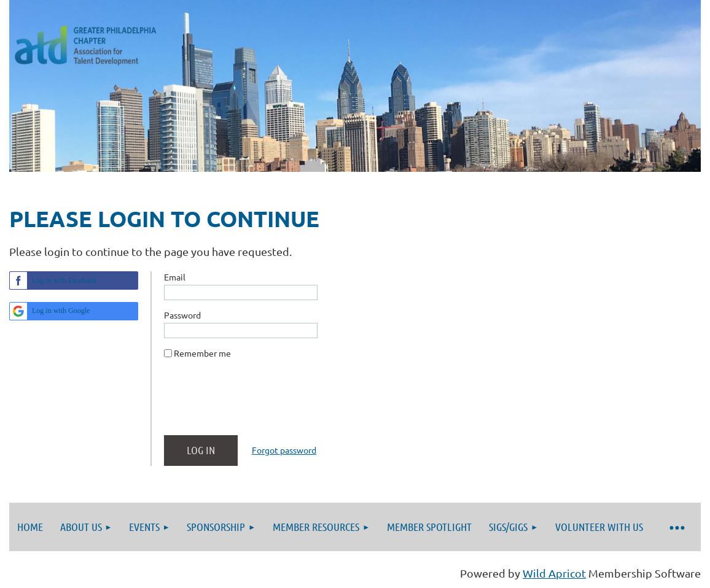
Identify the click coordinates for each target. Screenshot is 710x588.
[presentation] (257, 402)
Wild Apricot (554, 573)
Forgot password (284, 450)
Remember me (202, 353)
